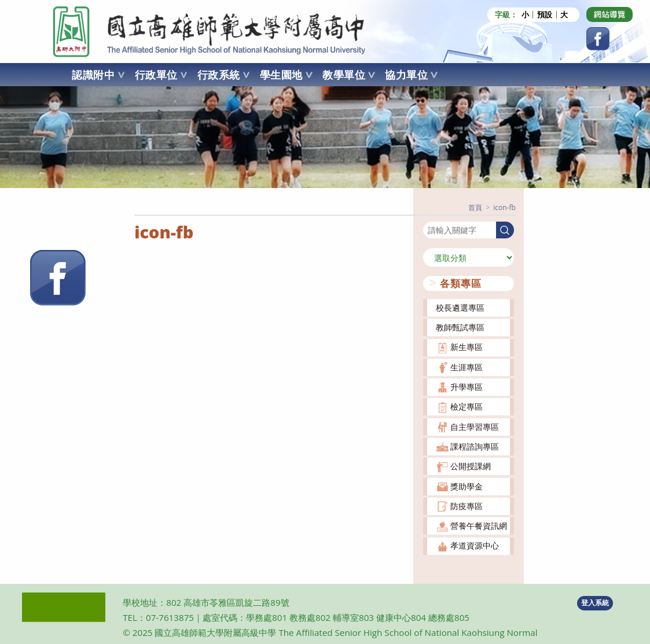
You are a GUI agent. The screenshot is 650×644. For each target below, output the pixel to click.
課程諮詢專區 (475, 446)
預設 (545, 15)
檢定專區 (467, 406)
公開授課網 (471, 466)
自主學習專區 (475, 427)
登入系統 (595, 603)
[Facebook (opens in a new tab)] (598, 39)
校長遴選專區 (460, 308)
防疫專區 (467, 506)
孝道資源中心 (475, 545)
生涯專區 (467, 367)
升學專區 (467, 387)
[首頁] (475, 207)
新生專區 (467, 347)
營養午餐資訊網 (479, 526)
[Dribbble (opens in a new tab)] (609, 14)
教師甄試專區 (460, 327)
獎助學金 (467, 486)
